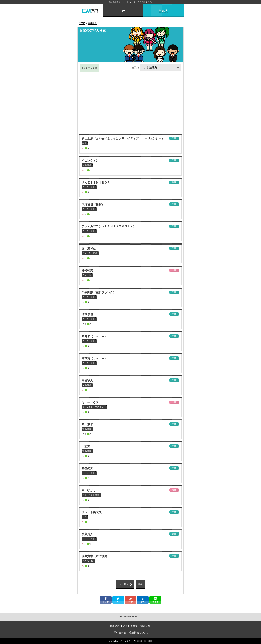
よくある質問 (130, 626)
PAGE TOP (131, 617)
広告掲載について (139, 633)
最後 (140, 584)
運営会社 (145, 626)
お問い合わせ (119, 633)
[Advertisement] (130, 103)
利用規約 (115, 626)
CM (123, 11)
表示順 (156, 67)
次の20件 (124, 584)
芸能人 (163, 11)
